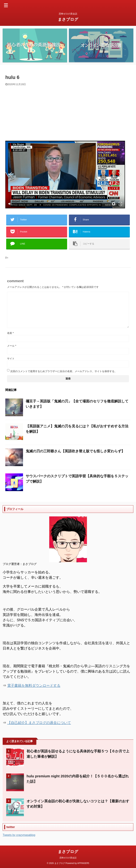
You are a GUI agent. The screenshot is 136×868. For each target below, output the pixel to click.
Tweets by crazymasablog (19, 835)
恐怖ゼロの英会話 (68, 858)
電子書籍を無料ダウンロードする (34, 685)
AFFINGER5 (83, 863)
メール (12, 346)
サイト (11, 358)
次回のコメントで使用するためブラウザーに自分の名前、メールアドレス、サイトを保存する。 (64, 371)
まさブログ (68, 19)
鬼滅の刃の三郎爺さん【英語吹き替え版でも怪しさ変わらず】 (75, 451)
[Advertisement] (68, 112)
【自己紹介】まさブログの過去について (39, 723)
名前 (10, 333)
